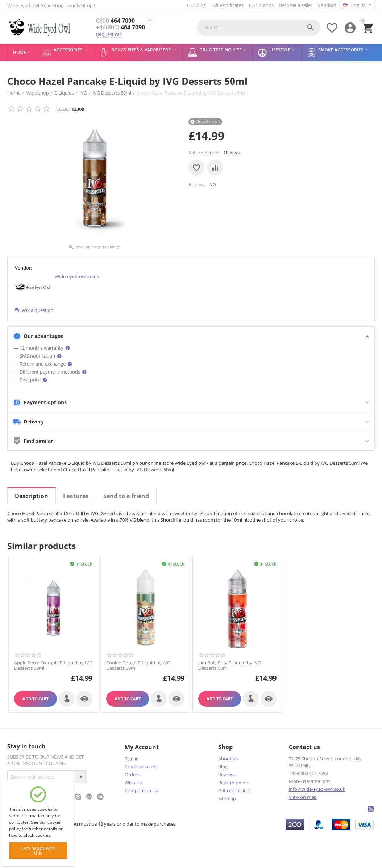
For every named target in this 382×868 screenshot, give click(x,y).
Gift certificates (227, 5)
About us (228, 759)
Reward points (234, 783)
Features (76, 496)
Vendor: (23, 268)
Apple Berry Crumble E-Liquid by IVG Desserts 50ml (53, 666)
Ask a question (34, 310)
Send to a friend (126, 496)
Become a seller (296, 5)
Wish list (134, 783)
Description (32, 496)
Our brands (261, 5)
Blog (223, 767)
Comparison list (142, 790)
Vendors (327, 5)
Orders (132, 775)
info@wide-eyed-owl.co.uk (317, 789)
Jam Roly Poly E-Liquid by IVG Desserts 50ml (230, 666)
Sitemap (227, 798)
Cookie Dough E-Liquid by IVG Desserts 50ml (138, 666)
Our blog (196, 5)
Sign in (132, 759)
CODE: (63, 109)
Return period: (204, 153)
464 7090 (115, 21)
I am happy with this (38, 850)
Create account (141, 767)
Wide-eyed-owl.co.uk (77, 276)
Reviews (227, 775)
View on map (303, 797)
